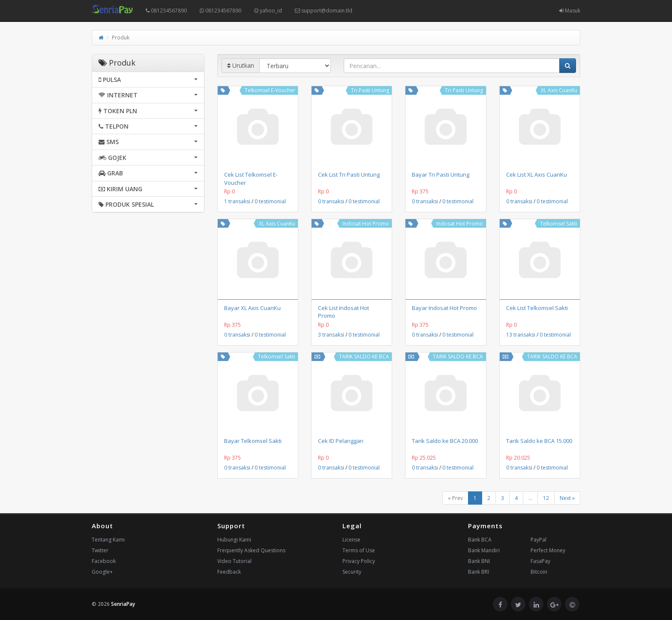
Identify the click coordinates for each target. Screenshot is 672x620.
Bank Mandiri (484, 550)
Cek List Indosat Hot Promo (343, 312)
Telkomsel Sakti (559, 224)
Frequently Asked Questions (251, 550)
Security (352, 572)
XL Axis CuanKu (559, 90)
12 (546, 498)
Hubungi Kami (234, 540)
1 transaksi (237, 201)
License (351, 540)
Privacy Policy (359, 561)
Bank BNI (479, 561)
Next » (567, 498)
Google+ (102, 572)
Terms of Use (359, 550)
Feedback (229, 572)
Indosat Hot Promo (366, 224)
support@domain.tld (324, 11)
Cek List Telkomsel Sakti (537, 308)
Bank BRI (478, 572)
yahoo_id (268, 11)
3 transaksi (331, 335)
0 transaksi (331, 201)
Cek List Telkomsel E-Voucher (251, 178)
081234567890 (166, 11)
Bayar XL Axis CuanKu (252, 308)
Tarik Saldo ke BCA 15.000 (539, 441)
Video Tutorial (234, 561)
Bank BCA (480, 540)
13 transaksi (521, 335)
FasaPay (540, 561)
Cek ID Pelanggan (341, 441)
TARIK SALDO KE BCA (364, 357)
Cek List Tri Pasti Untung (349, 175)
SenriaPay (123, 604)
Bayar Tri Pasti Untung (441, 175)
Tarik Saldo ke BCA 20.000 (445, 441)
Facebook (104, 561)
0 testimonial (270, 201)
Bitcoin (539, 572)
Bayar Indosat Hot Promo (444, 308)
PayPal (538, 540)
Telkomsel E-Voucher (270, 90)
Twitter (100, 550)
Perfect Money (548, 550)
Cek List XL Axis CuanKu (537, 175)
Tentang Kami (108, 540)
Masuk (570, 11)
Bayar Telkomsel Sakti (253, 441)
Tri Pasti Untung (370, 90)
